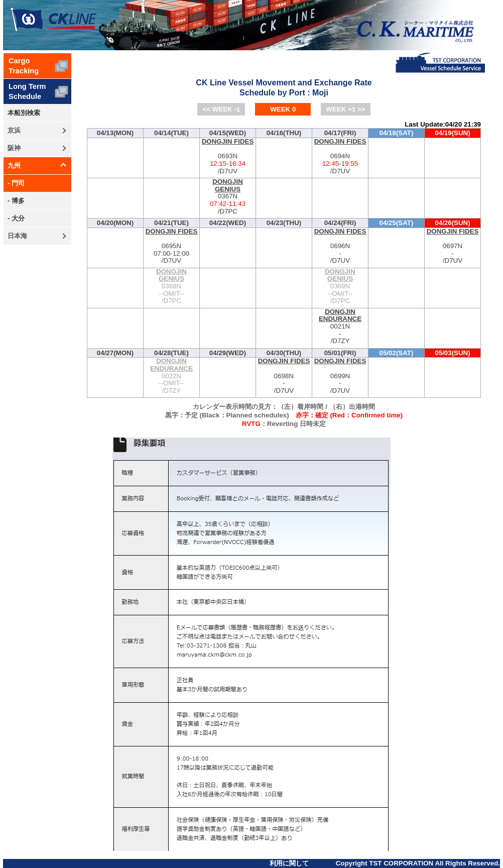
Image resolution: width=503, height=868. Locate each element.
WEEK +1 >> (345, 109)
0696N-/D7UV (340, 246)
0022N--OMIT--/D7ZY (171, 376)
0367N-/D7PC (228, 197)
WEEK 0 (283, 109)
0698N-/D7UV (284, 376)
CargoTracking (24, 66)
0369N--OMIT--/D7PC (340, 287)
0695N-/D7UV (171, 246)
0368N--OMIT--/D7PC (171, 287)
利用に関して (289, 863)
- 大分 (16, 218)
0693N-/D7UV (228, 156)
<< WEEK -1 (221, 109)
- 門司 (16, 183)
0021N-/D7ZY (340, 327)
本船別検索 (24, 113)
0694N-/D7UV (340, 156)
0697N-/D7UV (453, 246)
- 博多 (16, 201)
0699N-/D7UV (340, 376)
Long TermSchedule (27, 91)
